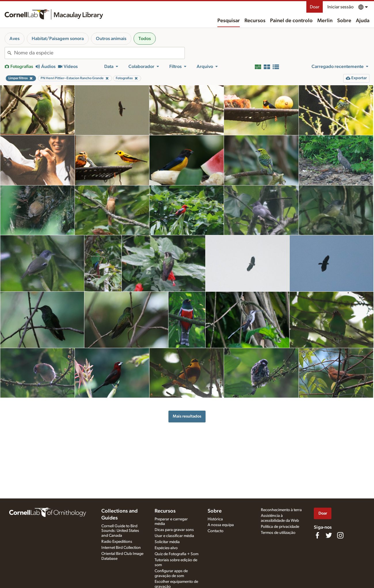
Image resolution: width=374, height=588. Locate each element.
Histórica (215, 519)
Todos (145, 39)
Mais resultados (187, 416)
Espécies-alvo (166, 548)
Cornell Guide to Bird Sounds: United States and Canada (120, 531)
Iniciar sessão (340, 7)
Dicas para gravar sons (174, 530)
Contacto (216, 531)
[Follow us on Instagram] (340, 535)
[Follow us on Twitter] (329, 535)
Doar (315, 7)
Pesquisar (229, 21)
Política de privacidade (280, 527)
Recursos (255, 21)
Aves (15, 39)
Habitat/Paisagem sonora (58, 39)
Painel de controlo (291, 21)
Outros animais (111, 39)
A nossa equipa (221, 525)
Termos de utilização (278, 533)
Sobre (344, 21)
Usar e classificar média (174, 536)
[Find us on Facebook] (317, 535)
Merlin (325, 21)
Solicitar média (167, 542)
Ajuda (363, 21)
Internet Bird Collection (121, 548)
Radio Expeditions (117, 542)
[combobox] (99, 53)
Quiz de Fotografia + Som (176, 554)
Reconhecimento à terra (281, 510)
